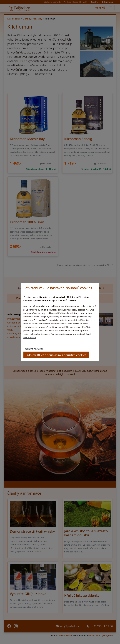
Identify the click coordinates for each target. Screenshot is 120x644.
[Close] (95, 288)
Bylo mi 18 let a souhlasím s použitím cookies (56, 355)
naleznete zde (30, 338)
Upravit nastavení (35, 349)
